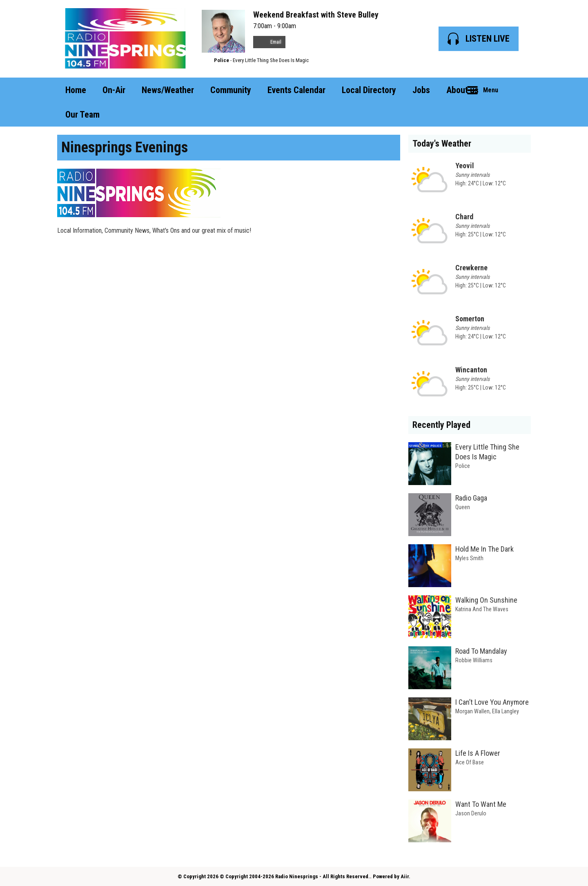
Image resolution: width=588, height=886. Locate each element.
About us (462, 90)
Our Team (82, 115)
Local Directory (369, 90)
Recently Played (441, 425)
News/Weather (168, 90)
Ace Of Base (470, 762)
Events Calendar (296, 90)
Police (222, 60)
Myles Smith (469, 558)
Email (269, 42)
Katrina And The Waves (482, 609)
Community (231, 90)
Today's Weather (442, 144)
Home (76, 90)
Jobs (421, 90)
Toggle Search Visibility (519, 90)
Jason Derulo (471, 813)
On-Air (114, 90)
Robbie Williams (474, 660)
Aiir (405, 876)
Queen (463, 507)
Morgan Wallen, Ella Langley (487, 711)
